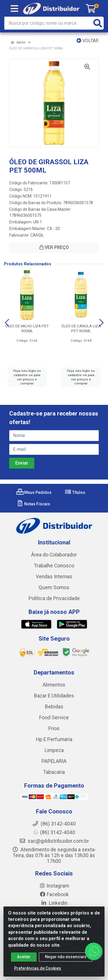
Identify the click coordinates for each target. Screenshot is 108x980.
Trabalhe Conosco (54, 566)
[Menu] (14, 9)
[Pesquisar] (98, 23)
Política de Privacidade (54, 598)
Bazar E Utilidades (54, 696)
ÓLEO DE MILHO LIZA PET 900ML (27, 328)
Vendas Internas (54, 577)
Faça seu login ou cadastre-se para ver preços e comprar (27, 377)
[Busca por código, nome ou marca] (48, 23)
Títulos (75, 492)
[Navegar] (7, 323)
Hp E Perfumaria (54, 739)
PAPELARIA (54, 761)
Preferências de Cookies (38, 971)
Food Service (54, 718)
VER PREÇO (54, 247)
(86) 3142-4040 (54, 832)
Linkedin (54, 903)
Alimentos (54, 685)
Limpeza (54, 750)
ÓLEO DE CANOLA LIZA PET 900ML (81, 328)
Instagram (54, 886)
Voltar (88, 41)
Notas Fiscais (33, 504)
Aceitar (24, 959)
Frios (54, 728)
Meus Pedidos (34, 492)
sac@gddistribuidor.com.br (54, 841)
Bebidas (54, 707)
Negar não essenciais (66, 959)
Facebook (54, 894)
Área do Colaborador (54, 555)
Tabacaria (54, 772)
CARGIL (37, 235)
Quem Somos (54, 587)
